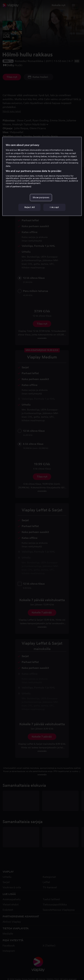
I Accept (54, 207)
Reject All (30, 207)
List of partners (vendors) (19, 186)
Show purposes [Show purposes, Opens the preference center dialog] (41, 197)
